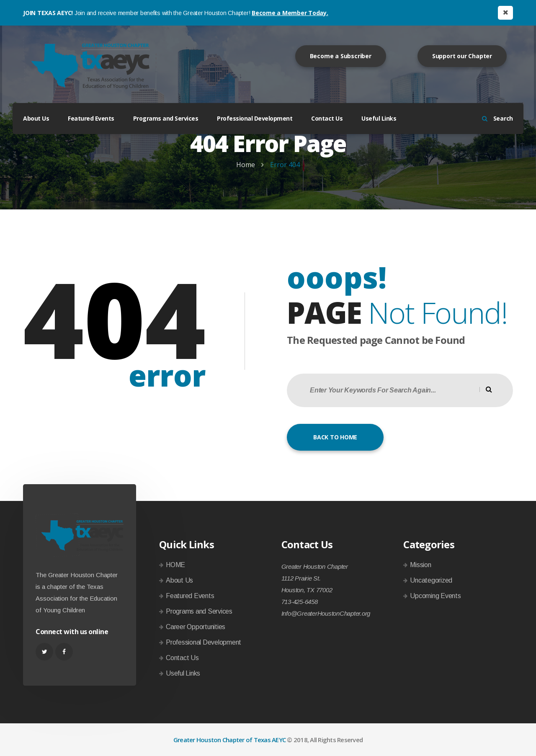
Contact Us (327, 118)
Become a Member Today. (290, 13)
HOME (175, 565)
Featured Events (91, 118)
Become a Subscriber (341, 56)
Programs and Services (166, 118)
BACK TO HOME (335, 437)
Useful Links (379, 118)
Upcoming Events (435, 596)
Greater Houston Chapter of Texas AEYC (229, 740)
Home (246, 165)
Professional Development (255, 118)
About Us (36, 118)
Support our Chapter (462, 56)
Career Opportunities (196, 627)
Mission (420, 565)
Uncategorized (431, 580)
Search (497, 118)
